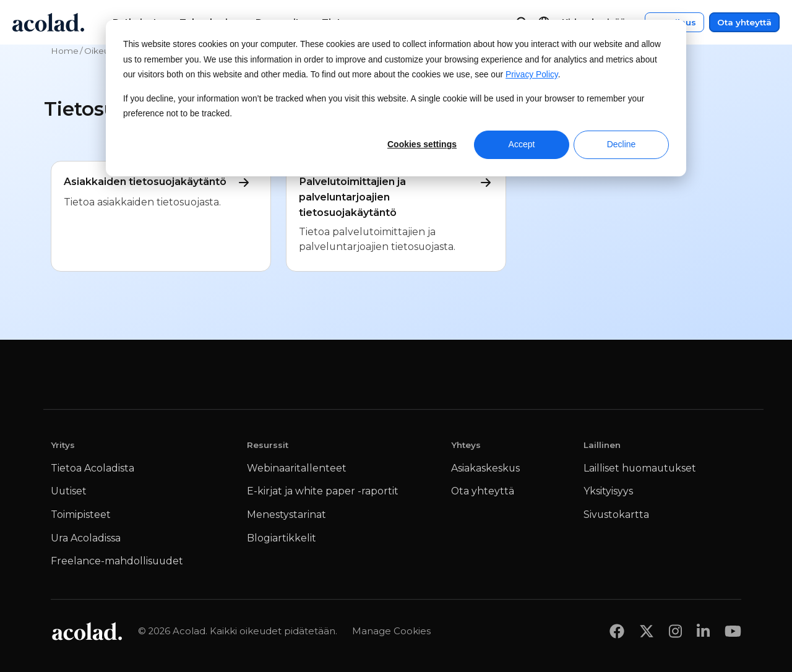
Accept (522, 144)
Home (65, 51)
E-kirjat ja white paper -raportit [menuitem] (323, 491)
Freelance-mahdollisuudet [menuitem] (117, 561)
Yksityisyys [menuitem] (608, 491)
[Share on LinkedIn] (703, 631)
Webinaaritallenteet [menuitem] (297, 468)
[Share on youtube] (733, 631)
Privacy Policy (532, 75)
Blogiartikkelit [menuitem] (282, 538)
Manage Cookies (391, 631)
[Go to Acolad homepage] (48, 22)
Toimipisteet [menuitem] (81, 515)
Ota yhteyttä (744, 22)
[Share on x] (647, 631)
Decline (622, 144)
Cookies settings (422, 144)
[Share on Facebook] (617, 631)
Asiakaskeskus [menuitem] (485, 468)
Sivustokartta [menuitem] (616, 515)
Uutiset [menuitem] (69, 491)
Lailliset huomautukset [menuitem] (640, 468)
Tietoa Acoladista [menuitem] (93, 468)
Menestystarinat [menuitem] (286, 515)
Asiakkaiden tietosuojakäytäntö (160, 182)
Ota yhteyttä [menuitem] (483, 491)
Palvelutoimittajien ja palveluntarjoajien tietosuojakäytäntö (396, 196)
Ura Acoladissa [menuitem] (86, 538)
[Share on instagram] (675, 631)
